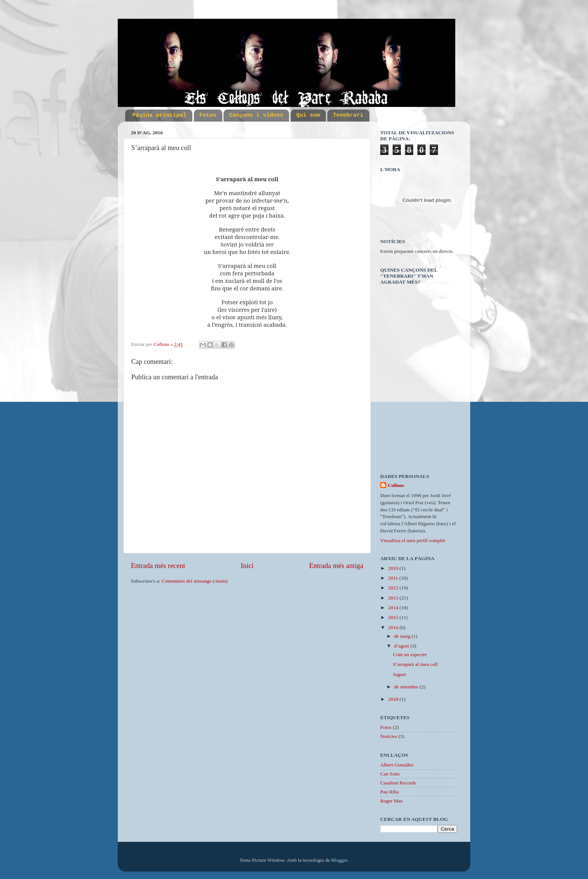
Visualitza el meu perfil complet (413, 540)
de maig (403, 636)
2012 (394, 588)
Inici (247, 566)
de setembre (407, 687)
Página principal (159, 115)
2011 (394, 578)
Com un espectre (410, 654)
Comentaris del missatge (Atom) (195, 581)
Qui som (308, 115)
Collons (396, 485)
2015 (394, 617)
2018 (394, 699)
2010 (394, 568)
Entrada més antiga (336, 566)
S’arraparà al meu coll (415, 664)
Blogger (339, 860)
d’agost (402, 646)
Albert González (397, 765)
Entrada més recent (158, 566)
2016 (394, 627)
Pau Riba (389, 792)
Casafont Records (398, 783)
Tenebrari (348, 115)
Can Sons (390, 774)
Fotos (208, 115)
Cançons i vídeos (256, 115)
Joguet (400, 674)
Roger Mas (391, 801)
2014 (394, 608)
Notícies (389, 736)
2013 (394, 598)
